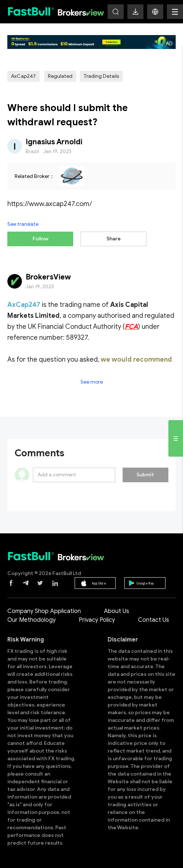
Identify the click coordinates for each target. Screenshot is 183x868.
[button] (155, 12)
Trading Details (101, 76)
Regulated (60, 76)
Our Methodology (31, 620)
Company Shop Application (44, 611)
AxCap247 (23, 76)
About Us (117, 611)
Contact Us (154, 620)
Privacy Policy (97, 620)
